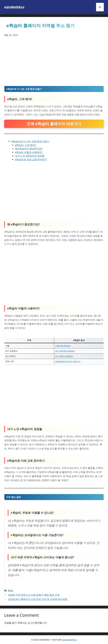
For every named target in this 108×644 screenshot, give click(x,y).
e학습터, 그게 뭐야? (26, 145)
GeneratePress (70, 640)
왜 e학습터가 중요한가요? (29, 149)
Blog (11, 590)
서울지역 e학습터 (63, 346)
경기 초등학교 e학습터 (65, 351)
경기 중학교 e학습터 (64, 356)
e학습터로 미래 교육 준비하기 (31, 159)
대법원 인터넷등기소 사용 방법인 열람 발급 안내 (34, 595)
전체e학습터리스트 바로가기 (68, 361)
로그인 (31, 623)
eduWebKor (14, 7)
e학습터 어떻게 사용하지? (29, 152)
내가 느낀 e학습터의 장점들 (30, 156)
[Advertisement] (54, 62)
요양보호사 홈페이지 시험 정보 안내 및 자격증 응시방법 (38, 599)
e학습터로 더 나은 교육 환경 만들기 (30, 141)
